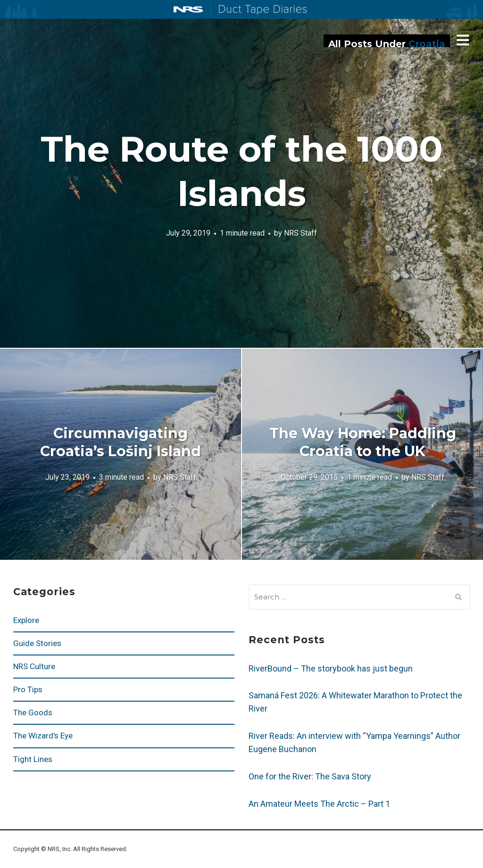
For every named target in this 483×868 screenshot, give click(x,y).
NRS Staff (300, 233)
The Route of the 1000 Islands (242, 171)
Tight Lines (33, 759)
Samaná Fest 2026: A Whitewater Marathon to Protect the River (355, 702)
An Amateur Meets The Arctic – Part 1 (319, 804)
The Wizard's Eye (43, 736)
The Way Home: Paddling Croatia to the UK (363, 442)
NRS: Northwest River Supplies (188, 9)
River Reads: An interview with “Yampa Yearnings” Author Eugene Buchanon (354, 742)
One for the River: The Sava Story (310, 776)
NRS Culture (34, 666)
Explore (26, 620)
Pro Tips (28, 689)
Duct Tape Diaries (259, 10)
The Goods (33, 712)
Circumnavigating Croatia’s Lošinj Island (121, 442)
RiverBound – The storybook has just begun (331, 668)
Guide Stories (37, 643)
